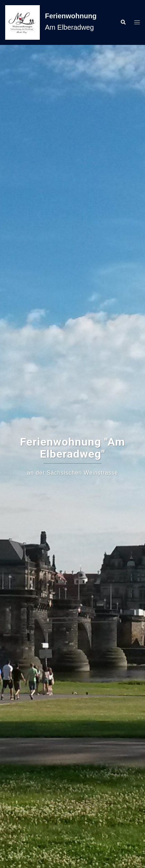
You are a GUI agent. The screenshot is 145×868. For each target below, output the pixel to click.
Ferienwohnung (71, 16)
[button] (123, 22)
